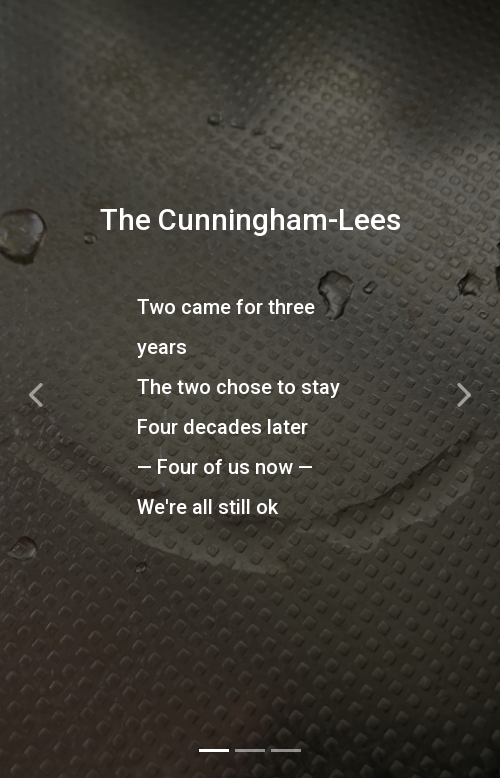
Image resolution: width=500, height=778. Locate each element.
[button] (37, 389)
